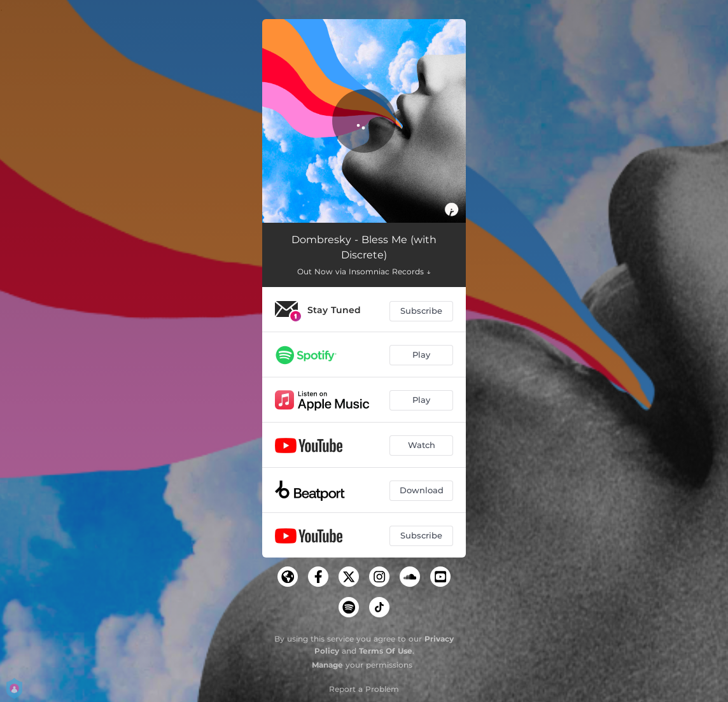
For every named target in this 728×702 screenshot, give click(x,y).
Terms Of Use (386, 651)
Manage (327, 665)
